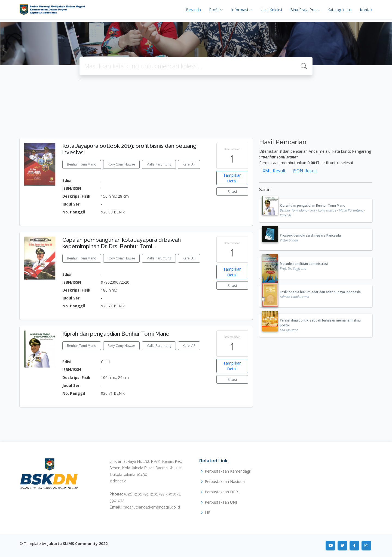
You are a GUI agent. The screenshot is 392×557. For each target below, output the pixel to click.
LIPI (208, 513)
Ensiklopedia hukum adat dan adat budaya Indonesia (320, 292)
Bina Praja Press (305, 10)
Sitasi (232, 192)
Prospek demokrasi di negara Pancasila (310, 235)
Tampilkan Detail (232, 178)
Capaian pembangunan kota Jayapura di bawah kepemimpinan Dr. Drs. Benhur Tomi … (122, 243)
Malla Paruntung (159, 164)
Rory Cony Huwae (121, 164)
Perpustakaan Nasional (225, 482)
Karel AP (189, 164)
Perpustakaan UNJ (221, 502)
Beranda (193, 10)
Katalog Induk (340, 10)
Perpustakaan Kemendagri (228, 471)
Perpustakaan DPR (221, 492)
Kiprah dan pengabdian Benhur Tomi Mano (116, 334)
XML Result (274, 171)
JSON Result (305, 171)
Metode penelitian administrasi (304, 264)
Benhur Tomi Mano (82, 164)
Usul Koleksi (271, 10)
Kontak (366, 10)
